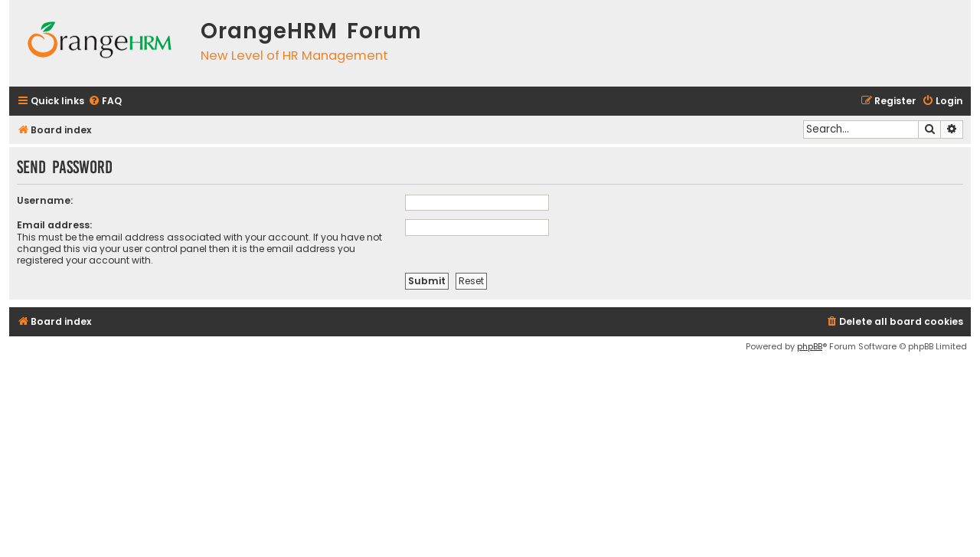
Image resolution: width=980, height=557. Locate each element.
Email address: (54, 225)
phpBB (810, 346)
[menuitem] (105, 102)
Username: (45, 200)
